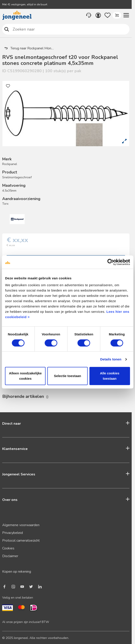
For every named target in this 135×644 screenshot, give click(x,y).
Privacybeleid (13, 533)
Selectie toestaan (67, 376)
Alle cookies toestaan (110, 376)
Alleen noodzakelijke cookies (25, 376)
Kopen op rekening (17, 572)
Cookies (8, 548)
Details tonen (111, 359)
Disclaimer (10, 556)
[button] (126, 15)
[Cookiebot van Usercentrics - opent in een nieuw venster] (111, 262)
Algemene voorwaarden (21, 525)
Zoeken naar (7, 29)
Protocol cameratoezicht (21, 541)
